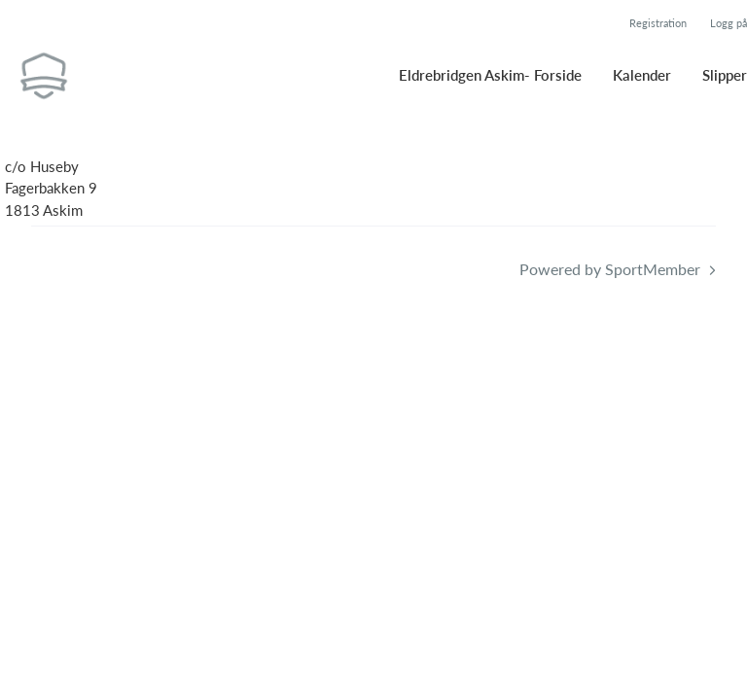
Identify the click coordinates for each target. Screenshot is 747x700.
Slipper (725, 75)
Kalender (642, 75)
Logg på (729, 23)
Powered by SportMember (610, 269)
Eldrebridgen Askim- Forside (490, 75)
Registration (658, 23)
